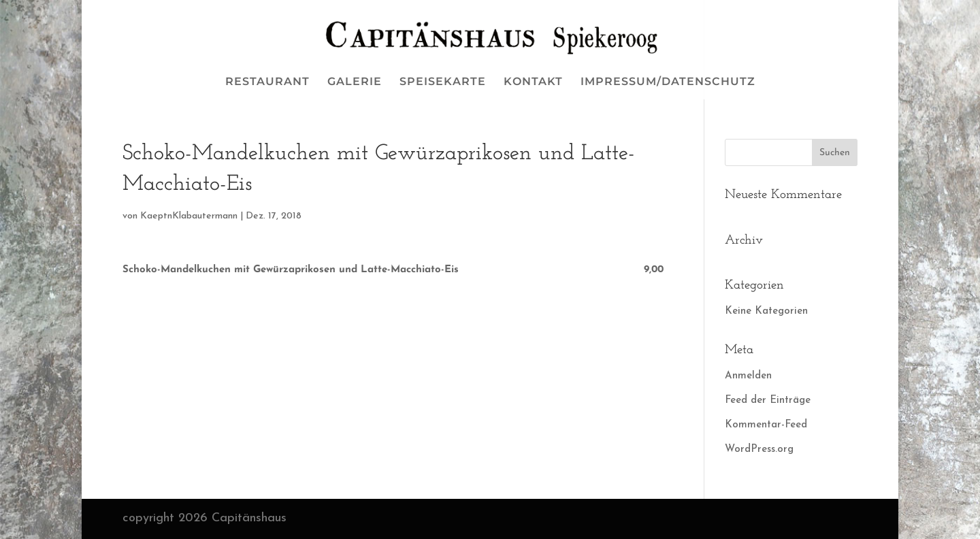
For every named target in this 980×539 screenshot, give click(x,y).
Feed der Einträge (768, 401)
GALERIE (355, 82)
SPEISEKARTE (443, 82)
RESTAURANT (267, 82)
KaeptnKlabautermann (189, 216)
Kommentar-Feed (766, 425)
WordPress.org (759, 450)
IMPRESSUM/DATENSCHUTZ (668, 82)
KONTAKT (533, 82)
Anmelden (748, 376)
